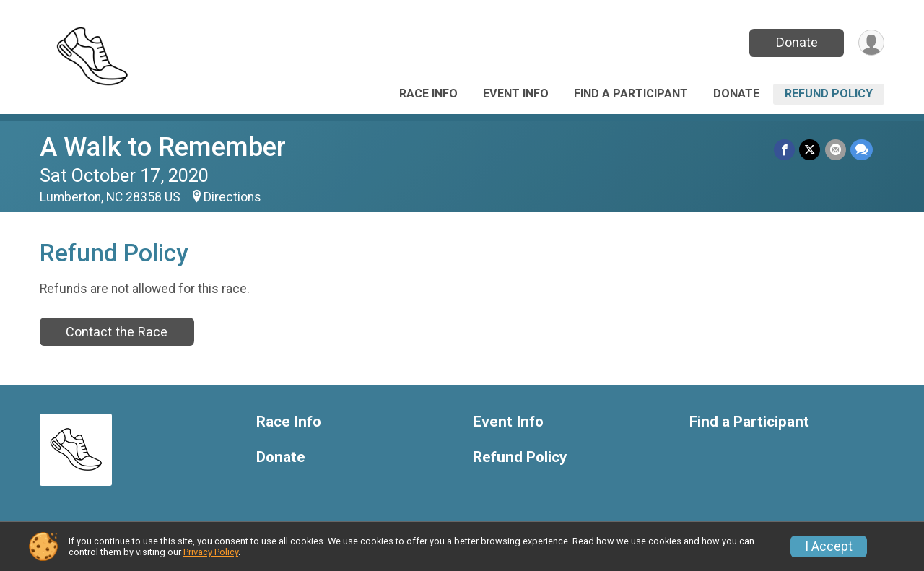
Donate (796, 42)
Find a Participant (631, 93)
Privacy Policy (211, 552)
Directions (232, 197)
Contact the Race (117, 332)
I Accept (829, 546)
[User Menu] (871, 43)
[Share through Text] (862, 150)
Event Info (516, 93)
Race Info (428, 93)
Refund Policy (829, 93)
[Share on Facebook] (785, 150)
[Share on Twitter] (810, 150)
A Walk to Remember (163, 147)
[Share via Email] (836, 150)
